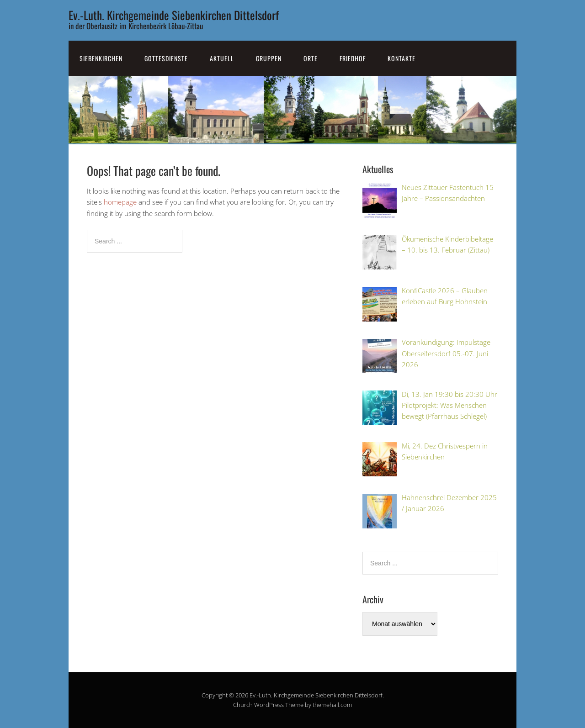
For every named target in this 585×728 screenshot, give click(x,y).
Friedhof (353, 58)
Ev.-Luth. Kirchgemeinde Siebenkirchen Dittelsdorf (174, 15)
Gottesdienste (166, 58)
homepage (120, 202)
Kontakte (402, 58)
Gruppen (269, 58)
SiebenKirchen (101, 58)
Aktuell (222, 58)
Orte (311, 58)
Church (243, 705)
